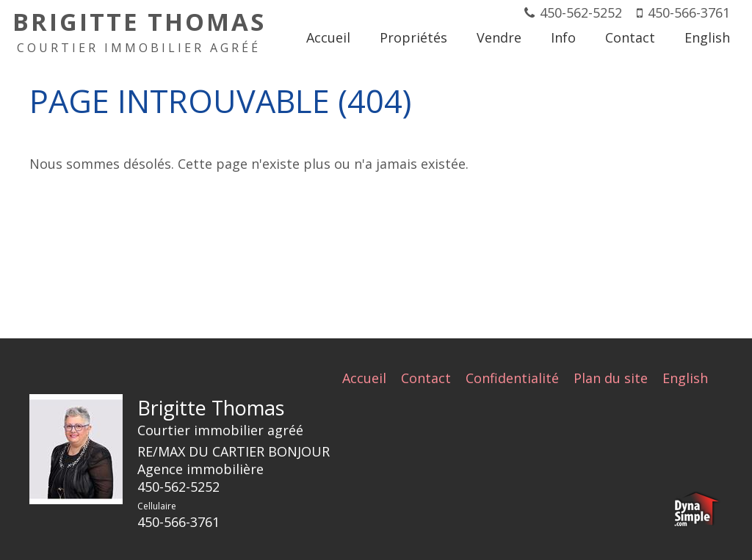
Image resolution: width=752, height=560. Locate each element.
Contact (426, 378)
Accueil (364, 378)
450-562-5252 (581, 12)
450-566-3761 (689, 12)
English (685, 378)
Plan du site (611, 378)
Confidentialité (512, 378)
